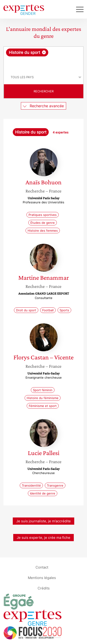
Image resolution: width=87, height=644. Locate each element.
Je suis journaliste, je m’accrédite (43, 521)
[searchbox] (44, 63)
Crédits (44, 588)
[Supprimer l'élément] (44, 52)
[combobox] (43, 59)
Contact (42, 567)
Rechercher (44, 91)
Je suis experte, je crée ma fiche (43, 538)
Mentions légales (42, 578)
